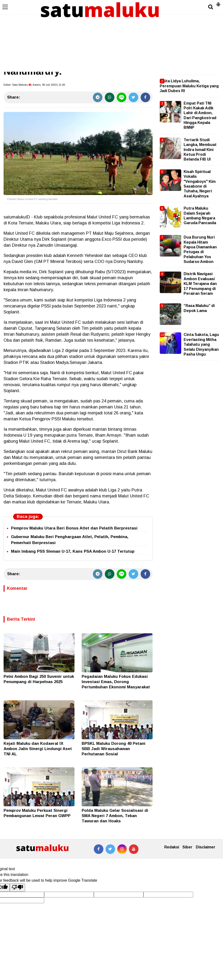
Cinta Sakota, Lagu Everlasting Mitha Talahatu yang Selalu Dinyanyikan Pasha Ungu (201, 344)
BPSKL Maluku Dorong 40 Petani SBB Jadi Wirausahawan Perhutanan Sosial (114, 749)
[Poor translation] (17, 887)
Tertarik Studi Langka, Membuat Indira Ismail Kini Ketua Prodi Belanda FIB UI (200, 150)
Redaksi (172, 847)
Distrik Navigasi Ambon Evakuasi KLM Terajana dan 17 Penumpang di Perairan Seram (200, 284)
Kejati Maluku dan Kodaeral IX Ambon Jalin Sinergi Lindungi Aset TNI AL (38, 749)
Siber (187, 847)
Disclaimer (206, 847)
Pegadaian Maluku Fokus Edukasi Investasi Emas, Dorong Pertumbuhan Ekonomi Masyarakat (116, 682)
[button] (218, 2)
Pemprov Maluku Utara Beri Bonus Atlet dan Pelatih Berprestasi (74, 528)
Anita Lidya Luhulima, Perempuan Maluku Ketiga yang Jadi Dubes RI (189, 86)
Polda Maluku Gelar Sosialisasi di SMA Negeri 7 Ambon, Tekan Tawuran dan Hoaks (115, 816)
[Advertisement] (111, 36)
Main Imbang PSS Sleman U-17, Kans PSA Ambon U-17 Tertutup (73, 551)
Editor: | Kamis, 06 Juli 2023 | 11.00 (34, 85)
